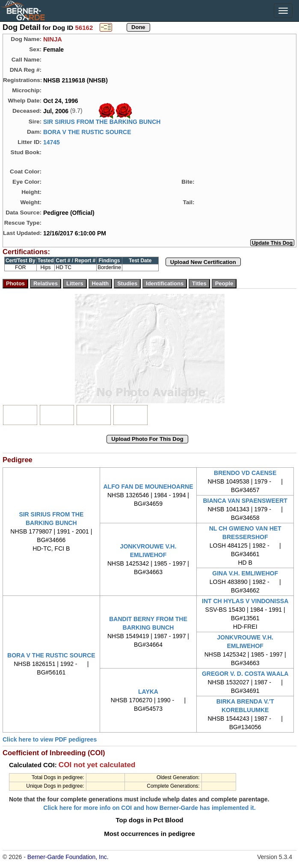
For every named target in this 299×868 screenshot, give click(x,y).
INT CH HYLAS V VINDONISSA (245, 601)
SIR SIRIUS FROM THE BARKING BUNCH (102, 122)
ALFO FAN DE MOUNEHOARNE (148, 487)
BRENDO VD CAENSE (245, 473)
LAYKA (148, 692)
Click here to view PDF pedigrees (50, 739)
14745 (52, 142)
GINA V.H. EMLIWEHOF (245, 573)
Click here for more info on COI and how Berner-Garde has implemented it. (149, 808)
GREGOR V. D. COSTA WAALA (245, 674)
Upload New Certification (203, 262)
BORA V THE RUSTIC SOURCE (87, 132)
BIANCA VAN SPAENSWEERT (245, 501)
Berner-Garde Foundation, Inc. (68, 857)
